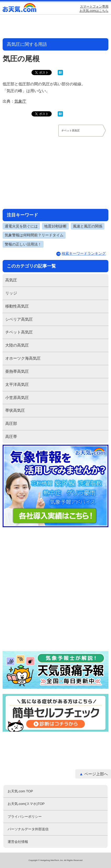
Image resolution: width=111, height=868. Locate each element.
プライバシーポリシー (25, 817)
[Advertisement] (56, 173)
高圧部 (11, 423)
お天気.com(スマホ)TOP (26, 804)
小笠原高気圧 (17, 397)
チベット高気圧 (19, 332)
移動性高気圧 (17, 306)
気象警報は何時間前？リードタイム (34, 235)
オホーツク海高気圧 (23, 358)
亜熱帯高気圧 (17, 371)
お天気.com (20, 9)
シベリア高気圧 (19, 319)
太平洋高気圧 (17, 384)
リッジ (11, 293)
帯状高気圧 (15, 410)
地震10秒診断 (55, 226)
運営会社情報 (18, 842)
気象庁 (20, 101)
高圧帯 (11, 436)
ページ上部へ (96, 774)
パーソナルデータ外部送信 (28, 829)
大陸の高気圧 (17, 345)
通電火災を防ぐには (21, 226)
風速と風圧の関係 (88, 226)
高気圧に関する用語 (27, 44)
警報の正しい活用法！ (23, 244)
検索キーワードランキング (84, 253)
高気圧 (11, 280)
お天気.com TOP (20, 791)
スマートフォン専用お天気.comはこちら (94, 9)
